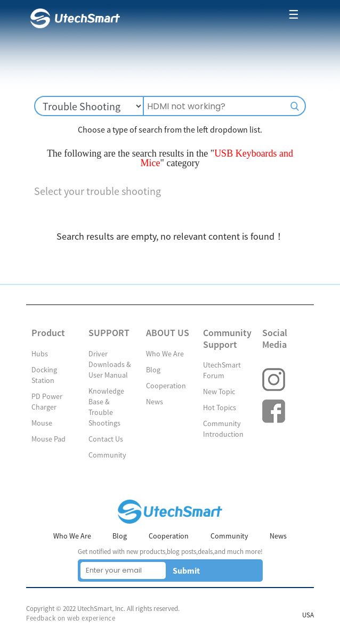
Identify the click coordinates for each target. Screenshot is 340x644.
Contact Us (106, 439)
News (155, 402)
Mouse (42, 423)
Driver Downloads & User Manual (110, 364)
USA (308, 615)
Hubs (40, 354)
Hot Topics (220, 407)
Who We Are (165, 354)
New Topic (219, 392)
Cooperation (166, 386)
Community (107, 455)
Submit (186, 570)
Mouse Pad (48, 439)
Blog (153, 370)
